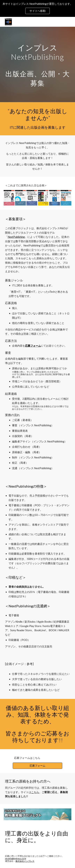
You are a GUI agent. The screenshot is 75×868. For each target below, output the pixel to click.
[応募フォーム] (37, 766)
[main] (38, 64)
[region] (37, 8)
